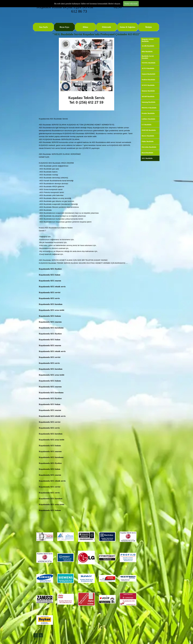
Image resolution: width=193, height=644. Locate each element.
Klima (85, 27)
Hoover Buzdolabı (148, 136)
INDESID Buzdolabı (149, 130)
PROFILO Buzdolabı (149, 108)
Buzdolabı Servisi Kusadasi (148, 57)
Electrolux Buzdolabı (149, 147)
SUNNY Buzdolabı (148, 85)
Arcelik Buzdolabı (148, 46)
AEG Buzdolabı (147, 158)
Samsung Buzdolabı (149, 102)
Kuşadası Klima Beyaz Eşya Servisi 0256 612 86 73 (80, 9)
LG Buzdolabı (146, 125)
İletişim (149, 27)
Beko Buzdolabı (147, 52)
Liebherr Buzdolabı (148, 119)
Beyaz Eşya (64, 27)
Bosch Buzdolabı (147, 153)
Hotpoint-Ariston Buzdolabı (148, 40)
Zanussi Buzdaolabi (148, 74)
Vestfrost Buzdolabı (148, 80)
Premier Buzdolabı (148, 113)
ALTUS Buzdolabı (148, 68)
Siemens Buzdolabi (148, 91)
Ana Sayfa (43, 27)
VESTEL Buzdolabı (149, 63)
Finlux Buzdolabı (148, 141)
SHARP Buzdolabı (148, 96)
